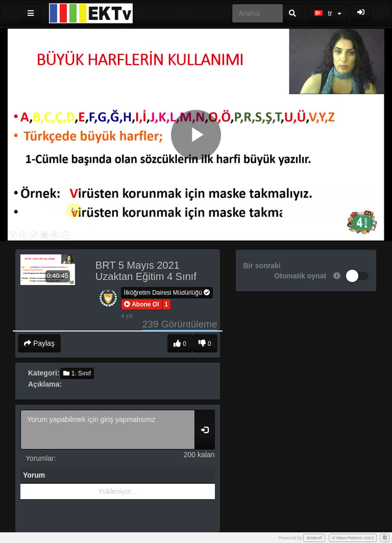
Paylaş (39, 343)
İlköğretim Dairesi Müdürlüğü (167, 293)
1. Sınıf (77, 373)
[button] (142, 304)
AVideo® (314, 538)
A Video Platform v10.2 (353, 538)
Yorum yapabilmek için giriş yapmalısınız (108, 430)
